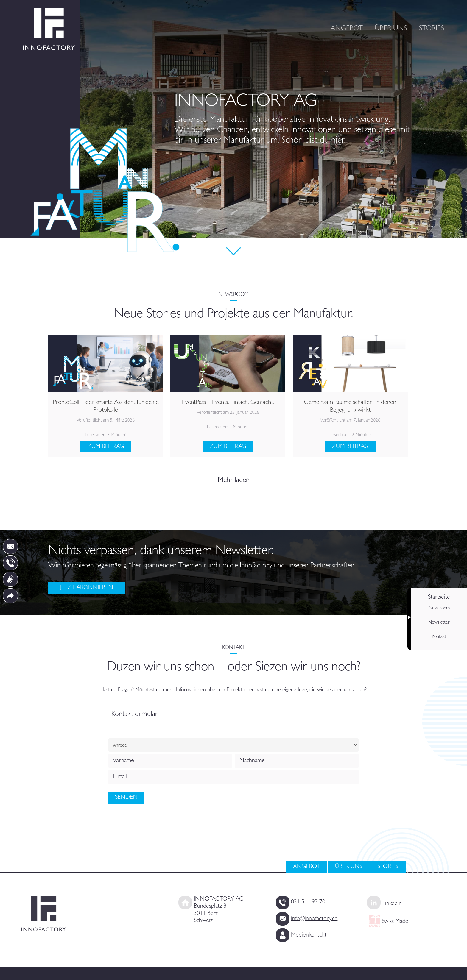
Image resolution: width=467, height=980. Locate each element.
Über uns (349, 867)
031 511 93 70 (308, 900)
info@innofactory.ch (314, 910)
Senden (126, 798)
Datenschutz (391, 970)
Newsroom (439, 608)
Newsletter (439, 623)
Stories (388, 867)
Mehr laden (234, 481)
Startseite (439, 597)
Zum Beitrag (106, 447)
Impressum (352, 970)
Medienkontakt (309, 921)
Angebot (306, 867)
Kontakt (439, 637)
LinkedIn (392, 900)
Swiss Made (394, 913)
